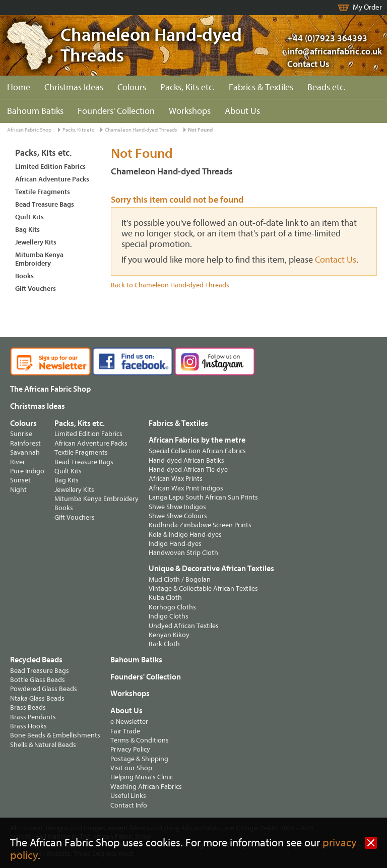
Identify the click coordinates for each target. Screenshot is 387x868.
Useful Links (128, 796)
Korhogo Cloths (172, 607)
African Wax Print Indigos (186, 488)
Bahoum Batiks (35, 111)
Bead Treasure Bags (45, 204)
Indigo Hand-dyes (175, 544)
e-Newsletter (129, 722)
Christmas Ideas (74, 87)
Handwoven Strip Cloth (183, 553)
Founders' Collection (116, 111)
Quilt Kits (29, 217)
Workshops (190, 111)
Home (19, 87)
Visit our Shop (131, 768)
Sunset (20, 480)
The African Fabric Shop (50, 389)
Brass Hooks (28, 726)
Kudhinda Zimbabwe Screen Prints (200, 525)
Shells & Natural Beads (43, 745)
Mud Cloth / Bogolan (180, 579)
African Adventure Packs (52, 179)
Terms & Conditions (140, 740)
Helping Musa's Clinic (142, 777)
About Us (242, 111)
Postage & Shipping (139, 759)
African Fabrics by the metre (197, 440)
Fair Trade (125, 731)
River (18, 462)
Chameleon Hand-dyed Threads (141, 130)
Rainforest (25, 443)
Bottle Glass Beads (38, 680)
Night (18, 490)
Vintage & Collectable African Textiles (203, 588)
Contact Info (129, 805)
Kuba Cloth (165, 598)
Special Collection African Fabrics (197, 451)
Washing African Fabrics (146, 787)
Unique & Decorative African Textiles (211, 569)
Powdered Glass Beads (44, 689)
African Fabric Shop (29, 130)
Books (24, 276)
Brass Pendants (33, 717)
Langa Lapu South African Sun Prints (203, 497)
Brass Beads (28, 707)
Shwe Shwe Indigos (177, 507)
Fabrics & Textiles (261, 87)
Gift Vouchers (36, 289)
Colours (132, 87)
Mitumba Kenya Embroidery (39, 259)
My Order (367, 7)
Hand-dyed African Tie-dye (188, 470)
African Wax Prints (176, 479)
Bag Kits (27, 230)
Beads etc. (327, 87)
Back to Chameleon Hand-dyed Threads (170, 285)
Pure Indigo (27, 471)
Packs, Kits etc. (187, 87)
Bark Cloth (164, 644)
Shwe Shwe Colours (178, 516)
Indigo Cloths (169, 616)
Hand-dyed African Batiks (186, 460)
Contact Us (308, 64)
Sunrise (21, 434)
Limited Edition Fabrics (50, 167)
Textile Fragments (43, 192)
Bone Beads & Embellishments (55, 735)
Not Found (200, 130)
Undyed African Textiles (184, 626)
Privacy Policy (130, 749)
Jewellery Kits (36, 242)
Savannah (25, 452)
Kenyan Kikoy (169, 635)
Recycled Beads (36, 660)
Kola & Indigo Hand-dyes (185, 535)
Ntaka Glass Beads (37, 698)
